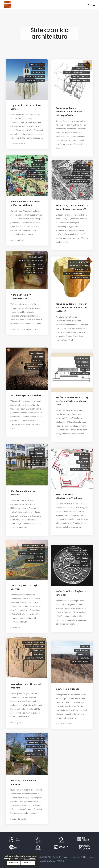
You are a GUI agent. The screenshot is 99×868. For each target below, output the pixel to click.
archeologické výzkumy (79, 266)
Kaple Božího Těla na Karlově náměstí (26, 107)
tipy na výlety (38, 73)
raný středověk (82, 362)
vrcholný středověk (35, 76)
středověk (39, 161)
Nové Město (38, 69)
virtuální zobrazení (35, 173)
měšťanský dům (37, 650)
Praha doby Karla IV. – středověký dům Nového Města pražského (69, 112)
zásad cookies (30, 859)
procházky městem (81, 554)
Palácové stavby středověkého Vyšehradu (69, 496)
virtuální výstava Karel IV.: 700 (77, 73)
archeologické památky (79, 262)
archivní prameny (82, 166)
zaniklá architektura (35, 80)
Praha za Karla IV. (82, 270)
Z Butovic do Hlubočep (68, 689)
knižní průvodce (37, 65)
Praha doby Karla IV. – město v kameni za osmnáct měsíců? (72, 207)
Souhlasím (28, 863)
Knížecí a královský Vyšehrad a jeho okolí (72, 593)
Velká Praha (84, 658)
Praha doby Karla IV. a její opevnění (24, 587)
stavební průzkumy (81, 69)
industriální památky (35, 646)
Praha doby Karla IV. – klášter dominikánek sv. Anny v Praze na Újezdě (71, 308)
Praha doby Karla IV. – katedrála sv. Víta (22, 297)
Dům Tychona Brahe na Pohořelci (23, 493)
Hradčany (39, 449)
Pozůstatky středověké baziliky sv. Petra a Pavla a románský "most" (72, 401)
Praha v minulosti (82, 170)
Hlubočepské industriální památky (23, 782)
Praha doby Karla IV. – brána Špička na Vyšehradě (25, 203)
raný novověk (37, 457)
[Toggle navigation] (94, 5)
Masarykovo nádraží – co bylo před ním (26, 686)
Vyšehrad (85, 370)
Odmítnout (14, 863)
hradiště (85, 646)
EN (88, 5)
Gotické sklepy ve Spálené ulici (26, 395)
